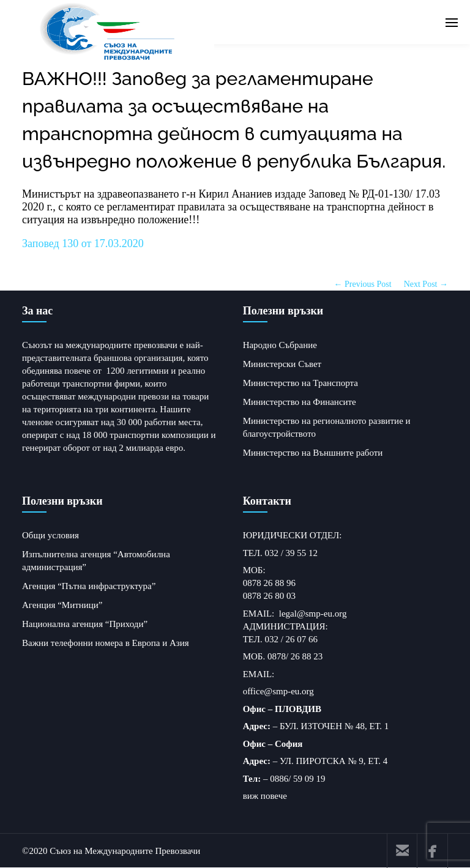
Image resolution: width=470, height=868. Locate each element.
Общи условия (50, 535)
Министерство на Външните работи (313, 453)
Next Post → (426, 284)
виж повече (265, 796)
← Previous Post (363, 284)
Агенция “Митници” (62, 605)
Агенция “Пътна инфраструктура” (89, 586)
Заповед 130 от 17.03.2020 (83, 243)
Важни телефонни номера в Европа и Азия (106, 643)
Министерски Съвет (282, 364)
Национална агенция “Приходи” (85, 624)
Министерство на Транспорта (300, 383)
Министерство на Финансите (300, 402)
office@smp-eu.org (278, 691)
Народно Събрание (280, 345)
